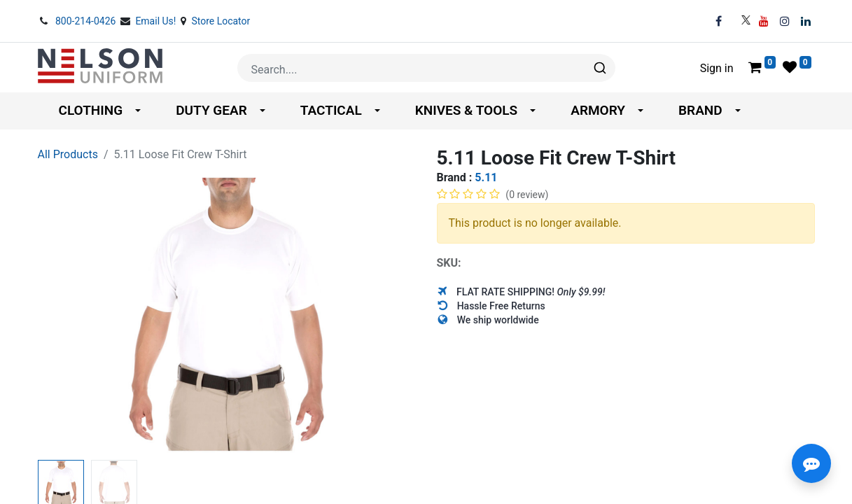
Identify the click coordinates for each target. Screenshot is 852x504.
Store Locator (221, 21)
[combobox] (426, 68)
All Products (68, 154)
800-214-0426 (87, 21)
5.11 (486, 177)
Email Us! (157, 21)
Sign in (717, 68)
